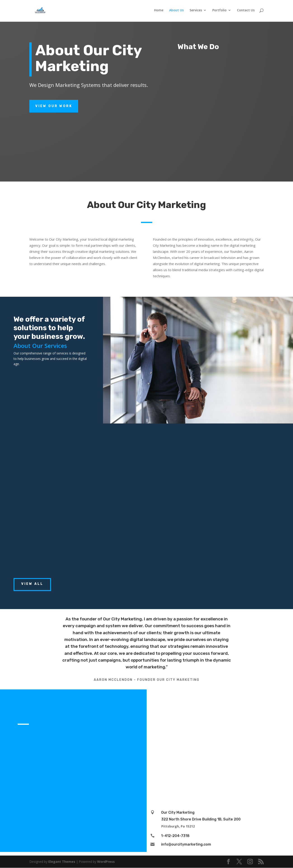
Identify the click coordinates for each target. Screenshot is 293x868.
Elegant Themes (62, 862)
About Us (176, 11)
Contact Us (246, 11)
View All (32, 584)
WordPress (106, 862)
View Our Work (54, 106)
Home (159, 11)
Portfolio (219, 11)
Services (196, 11)
